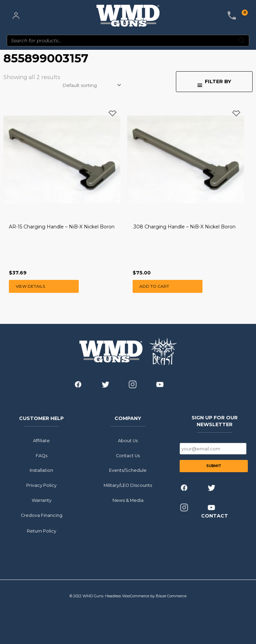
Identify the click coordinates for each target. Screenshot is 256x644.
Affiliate (41, 441)
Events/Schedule (128, 470)
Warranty (42, 500)
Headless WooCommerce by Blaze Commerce (146, 596)
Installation (41, 470)
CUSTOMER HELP (41, 418)
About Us (128, 441)
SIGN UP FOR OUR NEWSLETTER (215, 421)
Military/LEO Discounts (128, 485)
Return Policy (42, 531)
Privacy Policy (41, 485)
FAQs (42, 455)
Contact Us (128, 455)
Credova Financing (42, 515)
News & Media (128, 500)
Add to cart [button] (154, 286)
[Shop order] (91, 85)
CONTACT (215, 516)
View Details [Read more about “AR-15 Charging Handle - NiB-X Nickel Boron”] (30, 286)
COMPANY (128, 418)
